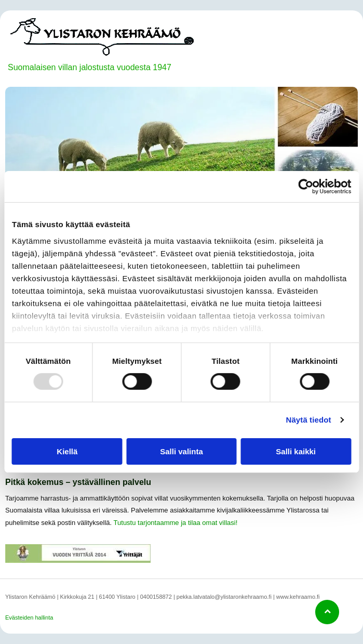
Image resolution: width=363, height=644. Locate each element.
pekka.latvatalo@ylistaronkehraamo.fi (224, 597)
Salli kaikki (296, 451)
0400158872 (156, 597)
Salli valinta (181, 451)
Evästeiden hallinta (29, 617)
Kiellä (67, 451)
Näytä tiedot (309, 420)
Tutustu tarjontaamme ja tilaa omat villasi (175, 523)
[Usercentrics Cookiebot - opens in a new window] (306, 187)
